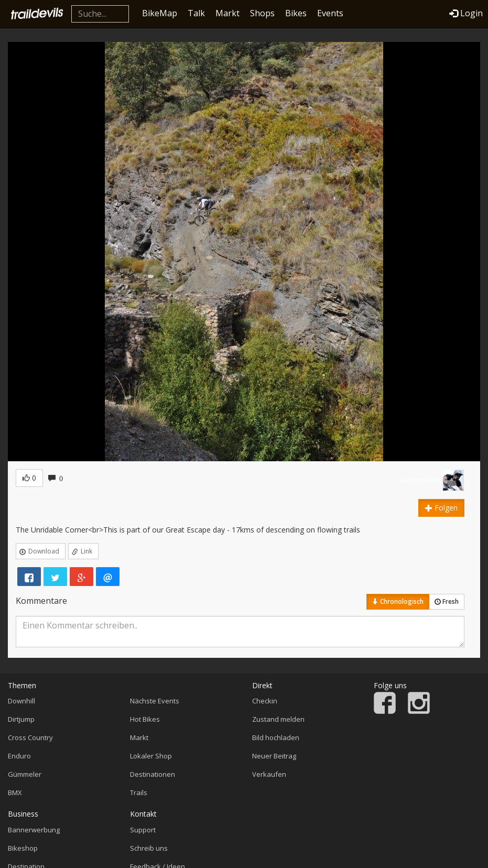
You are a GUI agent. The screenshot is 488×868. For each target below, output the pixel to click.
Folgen (441, 508)
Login (466, 13)
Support (143, 830)
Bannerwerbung (34, 830)
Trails (139, 793)
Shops (262, 13)
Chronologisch (398, 601)
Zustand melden (278, 719)
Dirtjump (21, 719)
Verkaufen (269, 774)
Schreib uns (149, 848)
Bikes (296, 13)
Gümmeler (25, 774)
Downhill (21, 701)
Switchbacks (419, 480)
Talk (196, 13)
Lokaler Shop (151, 756)
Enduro (19, 756)
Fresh (447, 601)
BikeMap (160, 13)
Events (330, 13)
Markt (227, 13)
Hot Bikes (145, 719)
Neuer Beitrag (274, 756)
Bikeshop (23, 848)
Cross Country (30, 737)
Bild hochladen (276, 737)
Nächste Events (155, 701)
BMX (15, 793)
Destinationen (153, 774)
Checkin (265, 701)
